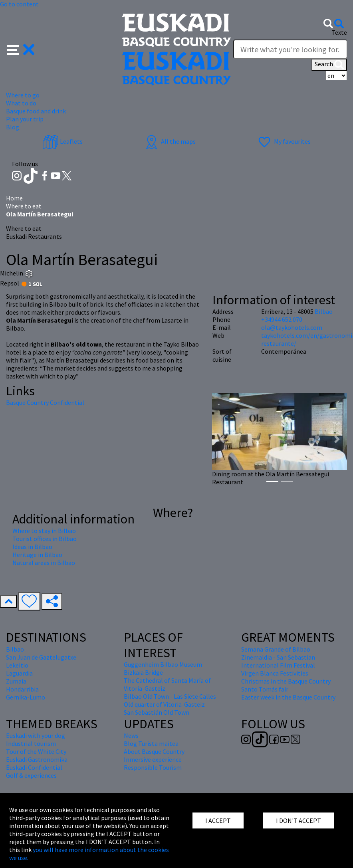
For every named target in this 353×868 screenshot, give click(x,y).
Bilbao (324, 311)
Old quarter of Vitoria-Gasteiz (164, 704)
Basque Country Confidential (45, 402)
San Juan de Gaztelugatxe (41, 657)
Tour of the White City (36, 751)
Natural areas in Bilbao (44, 563)
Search (329, 65)
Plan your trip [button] (25, 119)
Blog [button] (13, 127)
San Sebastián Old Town (157, 712)
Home (14, 198)
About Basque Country (154, 751)
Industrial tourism (31, 743)
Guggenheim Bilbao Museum (163, 664)
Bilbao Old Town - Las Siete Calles (170, 696)
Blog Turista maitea (151, 743)
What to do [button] (21, 103)
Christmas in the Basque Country (286, 681)
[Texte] (290, 49)
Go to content (19, 4)
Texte (339, 32)
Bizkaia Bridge (143, 672)
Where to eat (24, 206)
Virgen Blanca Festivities (275, 673)
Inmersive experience (153, 759)
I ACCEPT (218, 820)
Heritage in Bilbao (37, 555)
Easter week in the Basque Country (288, 697)
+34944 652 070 (282, 319)
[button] (21, 49)
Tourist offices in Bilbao (45, 539)
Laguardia (19, 673)
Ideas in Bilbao (32, 547)
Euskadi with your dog (36, 735)
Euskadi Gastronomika (37, 759)
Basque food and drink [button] (36, 111)
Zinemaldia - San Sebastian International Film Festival (278, 661)
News (131, 735)
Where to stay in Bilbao (44, 531)
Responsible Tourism (153, 767)
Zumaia (16, 681)
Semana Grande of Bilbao (276, 649)
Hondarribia (22, 689)
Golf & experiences (31, 775)
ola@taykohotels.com (292, 327)
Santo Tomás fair (265, 689)
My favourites (284, 141)
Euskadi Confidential (34, 767)
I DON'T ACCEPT (298, 820)
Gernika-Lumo (26, 697)
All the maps (170, 141)
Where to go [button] (23, 95)
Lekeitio (17, 665)
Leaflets (62, 141)
